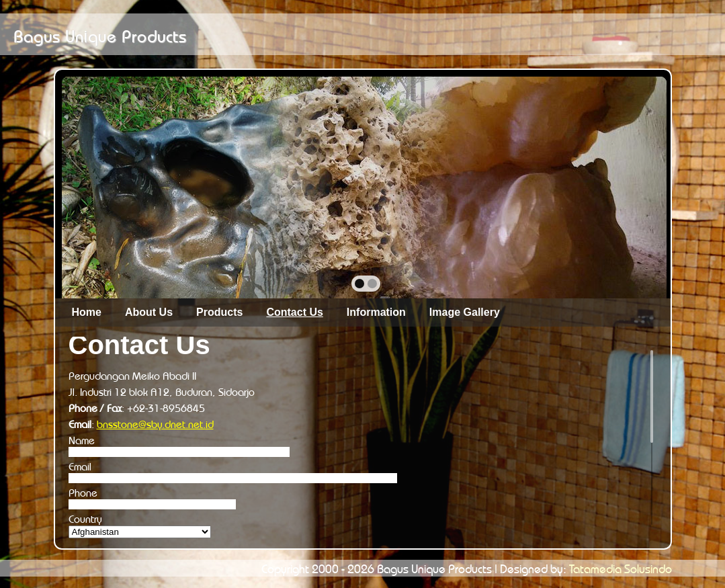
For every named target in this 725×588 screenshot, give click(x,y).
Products (219, 312)
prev (101, 186)
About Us (149, 312)
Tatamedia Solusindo (621, 567)
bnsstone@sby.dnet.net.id (155, 423)
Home (87, 312)
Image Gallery (465, 312)
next (627, 186)
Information (376, 312)
